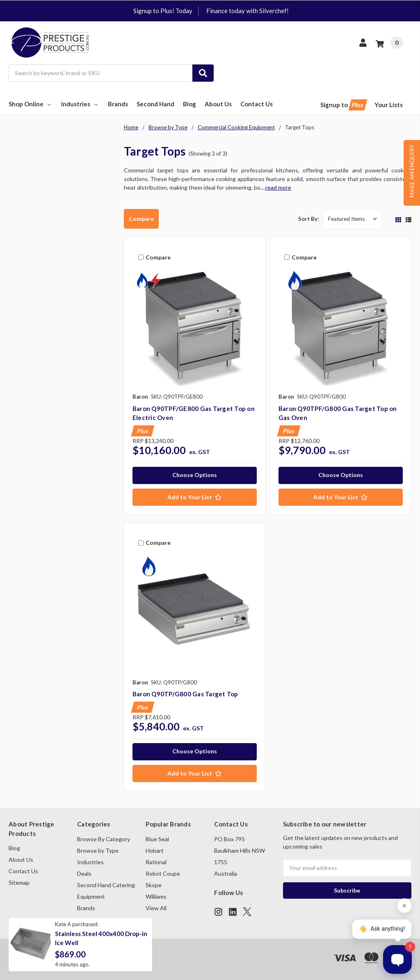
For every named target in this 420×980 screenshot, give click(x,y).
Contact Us (257, 104)
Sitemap (19, 882)
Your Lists (389, 105)
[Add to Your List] (195, 497)
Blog (189, 104)
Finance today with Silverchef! (248, 11)
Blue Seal (157, 839)
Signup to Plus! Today (163, 11)
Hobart (155, 850)
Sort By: (308, 219)
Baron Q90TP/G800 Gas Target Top (185, 694)
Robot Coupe (163, 873)
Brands (118, 104)
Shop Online (31, 104)
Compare (141, 219)
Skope (154, 885)
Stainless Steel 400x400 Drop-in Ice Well (101, 938)
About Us (218, 104)
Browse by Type (98, 850)
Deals (84, 873)
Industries (80, 104)
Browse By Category (104, 839)
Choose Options (195, 475)
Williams (156, 896)
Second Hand (155, 104)
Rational (156, 862)
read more (278, 187)
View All (156, 908)
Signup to (343, 105)
